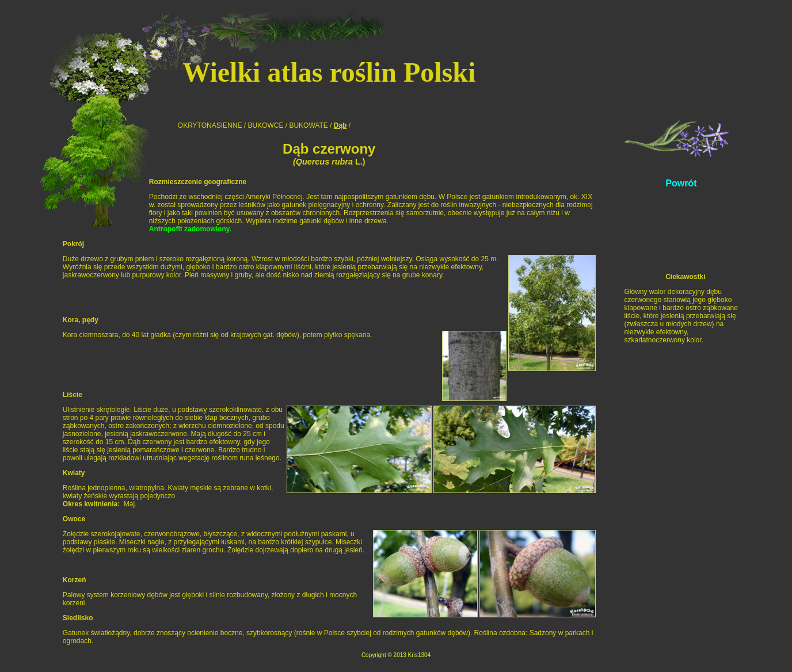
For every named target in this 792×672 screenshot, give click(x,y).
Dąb (340, 125)
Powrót (681, 183)
